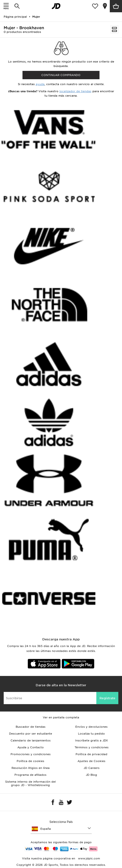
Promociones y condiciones (31, 754)
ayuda (40, 84)
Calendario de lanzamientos (31, 740)
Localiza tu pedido (91, 734)
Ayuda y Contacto (31, 747)
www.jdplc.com (89, 858)
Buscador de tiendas (31, 727)
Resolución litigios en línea (31, 768)
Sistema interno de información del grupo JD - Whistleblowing (30, 783)
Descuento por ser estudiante (31, 734)
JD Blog (91, 775)
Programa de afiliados (30, 775)
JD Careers (92, 768)
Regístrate (107, 698)
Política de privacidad (91, 754)
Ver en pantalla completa (61, 717)
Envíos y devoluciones (91, 727)
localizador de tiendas (75, 91)
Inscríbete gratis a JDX (91, 740)
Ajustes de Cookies (91, 761)
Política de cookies (30, 761)
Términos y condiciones (92, 747)
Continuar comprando (61, 75)
